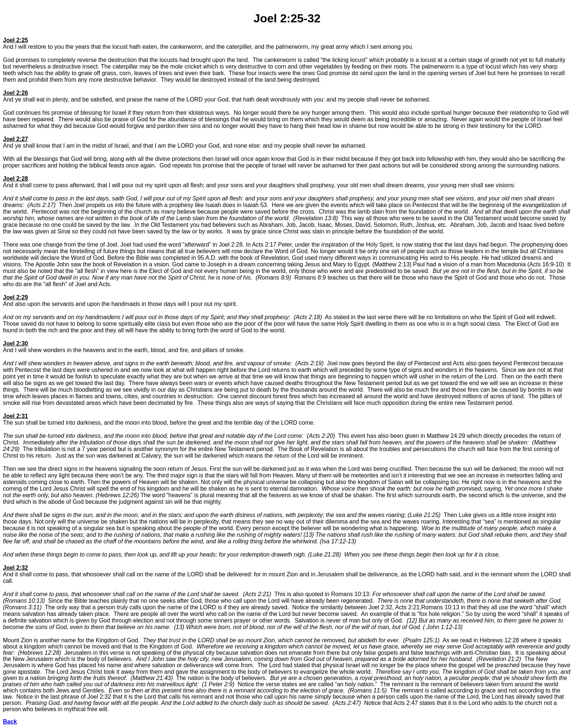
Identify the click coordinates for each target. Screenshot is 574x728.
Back (10, 722)
